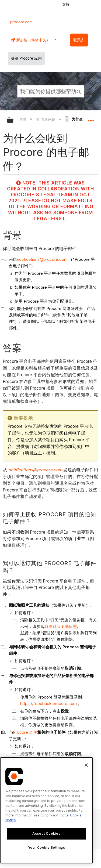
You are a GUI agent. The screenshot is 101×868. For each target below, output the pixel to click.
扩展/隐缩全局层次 (14, 120)
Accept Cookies (46, 833)
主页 (23, 119)
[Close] (86, 765)
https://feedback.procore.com (48, 704)
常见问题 (46, 119)
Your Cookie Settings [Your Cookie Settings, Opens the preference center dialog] (47, 847)
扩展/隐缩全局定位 (91, 118)
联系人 (79, 40)
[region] (46, 810)
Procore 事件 (25, 732)
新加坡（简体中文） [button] (33, 40)
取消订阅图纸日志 (61, 626)
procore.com (21, 22)
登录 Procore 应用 (26, 58)
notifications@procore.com (42, 259)
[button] (79, 91)
